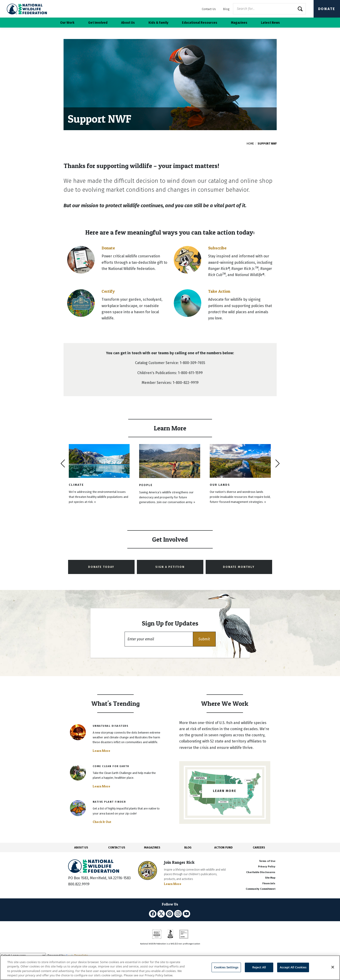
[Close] (333, 967)
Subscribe (217, 248)
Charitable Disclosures (261, 872)
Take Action (219, 291)
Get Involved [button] (98, 23)
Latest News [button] (270, 23)
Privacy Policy (267, 867)
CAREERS (259, 847)
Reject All (259, 967)
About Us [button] (128, 23)
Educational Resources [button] (200, 23)
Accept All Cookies (293, 967)
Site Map (270, 878)
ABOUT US (81, 847)
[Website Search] (269, 9)
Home (250, 144)
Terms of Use (267, 861)
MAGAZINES (152, 847)
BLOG (188, 847)
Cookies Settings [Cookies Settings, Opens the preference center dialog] (226, 967)
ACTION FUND (223, 847)
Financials (269, 883)
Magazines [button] (239, 23)
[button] (204, 639)
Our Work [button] (67, 23)
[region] (170, 968)
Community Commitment (261, 889)
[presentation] (63, 463)
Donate (327, 9)
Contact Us (209, 9)
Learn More (101, 751)
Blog (226, 9)
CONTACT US (117, 847)
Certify (108, 291)
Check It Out (102, 822)
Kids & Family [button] (158, 23)
